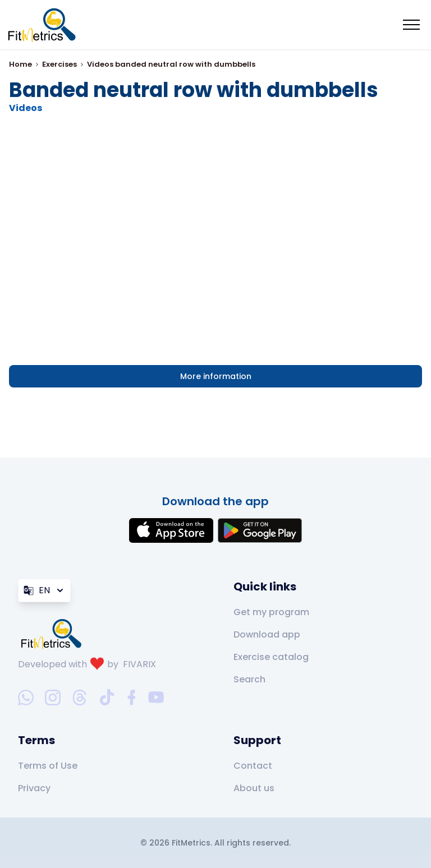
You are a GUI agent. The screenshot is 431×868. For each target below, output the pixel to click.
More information (216, 376)
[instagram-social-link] (53, 698)
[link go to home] (54, 634)
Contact (253, 766)
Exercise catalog (271, 657)
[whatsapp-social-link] (26, 698)
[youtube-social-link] (156, 698)
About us (254, 788)
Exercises (59, 64)
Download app (267, 634)
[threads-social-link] (80, 698)
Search (249, 679)
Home (20, 64)
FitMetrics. (193, 843)
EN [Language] (44, 590)
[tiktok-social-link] (107, 697)
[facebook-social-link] (132, 698)
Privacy (34, 788)
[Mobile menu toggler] (411, 25)
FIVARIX (139, 664)
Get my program (271, 612)
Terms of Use (48, 766)
